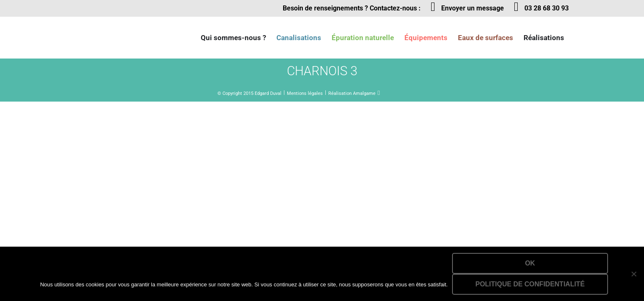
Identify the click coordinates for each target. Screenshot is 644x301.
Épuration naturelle (363, 38)
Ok (530, 263)
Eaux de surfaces (486, 38)
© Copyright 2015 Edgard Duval (249, 93)
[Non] (634, 274)
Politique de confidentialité (530, 284)
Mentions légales (305, 93)
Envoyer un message (473, 8)
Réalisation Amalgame (352, 93)
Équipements (426, 38)
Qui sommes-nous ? (233, 38)
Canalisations (299, 38)
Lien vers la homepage (117, 38)
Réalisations (544, 38)
